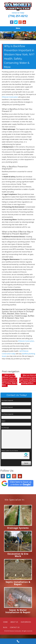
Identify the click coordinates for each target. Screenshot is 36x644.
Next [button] (34, 35)
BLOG (5, 627)
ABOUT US (14, 622)
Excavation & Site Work (18, 555)
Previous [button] (2, 35)
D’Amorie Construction (10, 97)
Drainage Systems (18, 528)
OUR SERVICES (26, 622)
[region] (18, 36)
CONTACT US (15, 627)
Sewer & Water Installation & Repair (18, 611)
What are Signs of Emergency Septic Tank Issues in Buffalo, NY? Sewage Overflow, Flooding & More (28, 379)
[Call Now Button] (18, 641)
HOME (5, 622)
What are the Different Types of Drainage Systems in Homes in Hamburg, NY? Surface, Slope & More (10, 380)
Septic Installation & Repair (18, 583)
